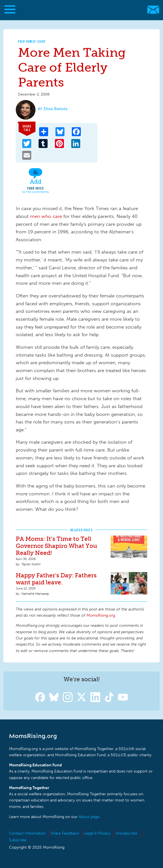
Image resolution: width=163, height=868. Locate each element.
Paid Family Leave (32, 41)
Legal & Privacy (97, 833)
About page (89, 817)
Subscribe (18, 840)
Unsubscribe (126, 833)
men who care (46, 216)
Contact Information (27, 833)
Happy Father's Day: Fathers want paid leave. (56, 579)
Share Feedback (65, 833)
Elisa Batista (56, 109)
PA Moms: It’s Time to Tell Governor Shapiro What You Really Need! (56, 546)
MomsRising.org (79, 10)
